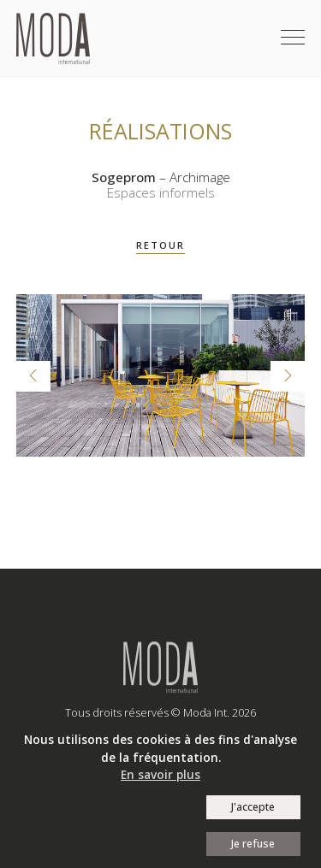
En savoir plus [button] (160, 774)
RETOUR (160, 245)
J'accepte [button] (253, 807)
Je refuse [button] (253, 844)
